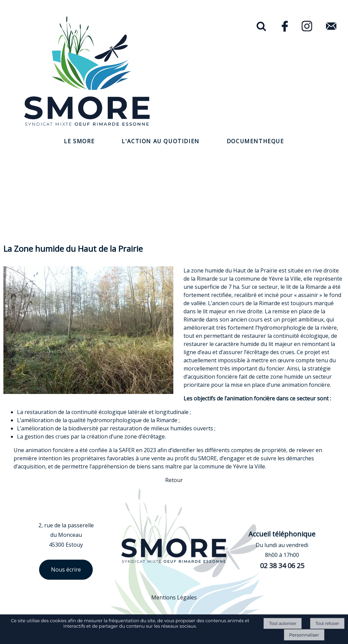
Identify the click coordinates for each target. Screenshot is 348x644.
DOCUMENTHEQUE (255, 141)
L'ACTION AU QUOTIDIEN (161, 141)
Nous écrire (66, 569)
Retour (174, 480)
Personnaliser (304, 635)
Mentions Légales (174, 597)
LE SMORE (79, 141)
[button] (260, 27)
